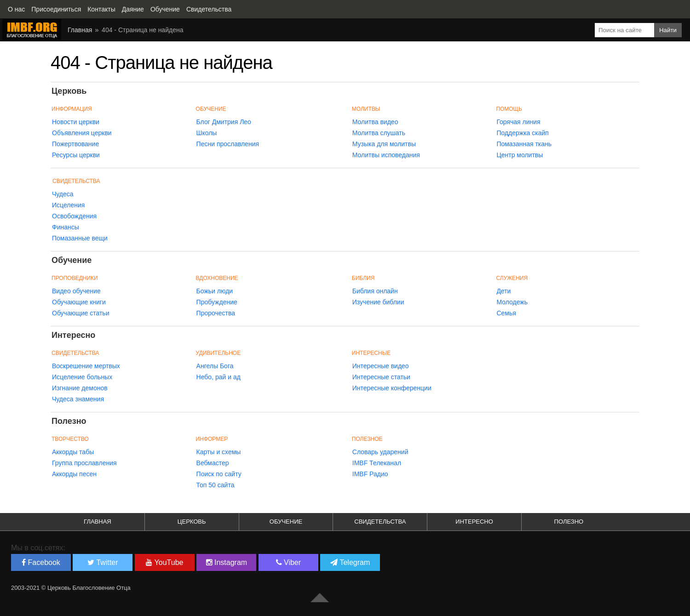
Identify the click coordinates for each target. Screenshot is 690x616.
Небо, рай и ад (218, 377)
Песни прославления (228, 144)
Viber (289, 562)
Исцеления (68, 205)
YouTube (164, 562)
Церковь (192, 522)
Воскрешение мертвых (86, 366)
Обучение (286, 522)
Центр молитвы (520, 155)
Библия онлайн (375, 291)
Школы (207, 133)
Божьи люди (215, 291)
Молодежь (512, 302)
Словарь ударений (380, 452)
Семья (506, 313)
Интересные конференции (392, 388)
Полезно (569, 522)
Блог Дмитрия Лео (224, 122)
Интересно (474, 522)
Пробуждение (217, 302)
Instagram (227, 562)
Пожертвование (75, 144)
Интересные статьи (381, 377)
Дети (503, 291)
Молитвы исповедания (386, 155)
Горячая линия (518, 122)
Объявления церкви (82, 133)
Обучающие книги (79, 302)
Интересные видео (381, 366)
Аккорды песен (74, 474)
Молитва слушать (379, 133)
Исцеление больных (82, 377)
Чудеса (63, 194)
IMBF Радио (370, 474)
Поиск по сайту (219, 474)
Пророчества (216, 313)
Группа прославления (84, 463)
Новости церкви (76, 122)
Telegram (350, 562)
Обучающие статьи (80, 313)
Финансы (66, 227)
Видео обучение (76, 291)
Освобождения (74, 216)
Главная (98, 522)
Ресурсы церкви (76, 155)
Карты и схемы (219, 452)
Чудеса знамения (78, 399)
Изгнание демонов (80, 388)
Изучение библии (378, 302)
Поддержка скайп (523, 133)
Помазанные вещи (80, 238)
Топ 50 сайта (216, 485)
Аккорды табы (73, 452)
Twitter (103, 562)
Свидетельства (76, 181)
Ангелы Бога (215, 366)
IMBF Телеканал (377, 463)
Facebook (41, 562)
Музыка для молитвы (384, 144)
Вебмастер (213, 463)
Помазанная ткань (524, 144)
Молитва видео (375, 122)
